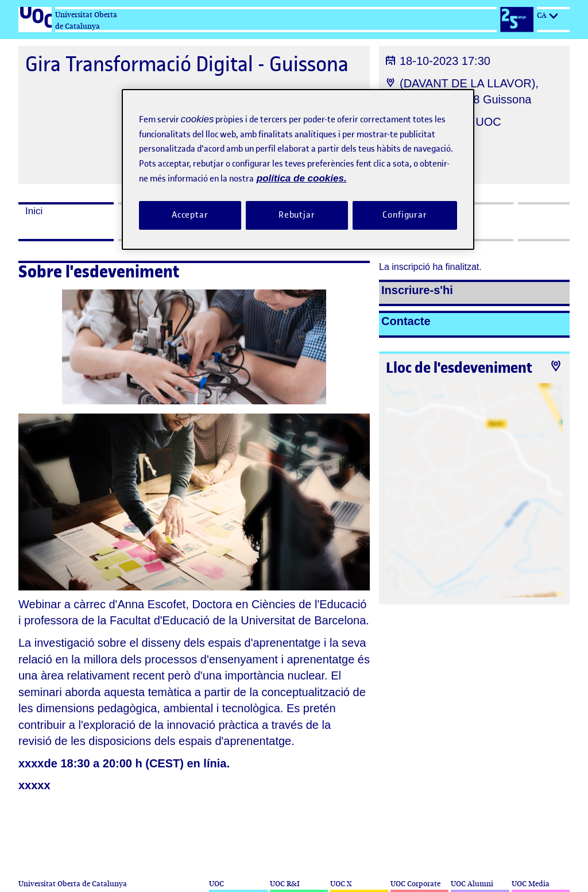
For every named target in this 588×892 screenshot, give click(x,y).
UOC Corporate (415, 884)
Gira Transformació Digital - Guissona (187, 64)
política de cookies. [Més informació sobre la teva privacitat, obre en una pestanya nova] (302, 178)
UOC (216, 884)
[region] (298, 169)
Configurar (405, 215)
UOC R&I (285, 884)
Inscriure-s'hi (417, 290)
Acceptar (190, 215)
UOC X (341, 884)
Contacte (406, 321)
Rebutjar (297, 215)
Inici (34, 211)
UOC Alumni (472, 884)
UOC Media (531, 884)
